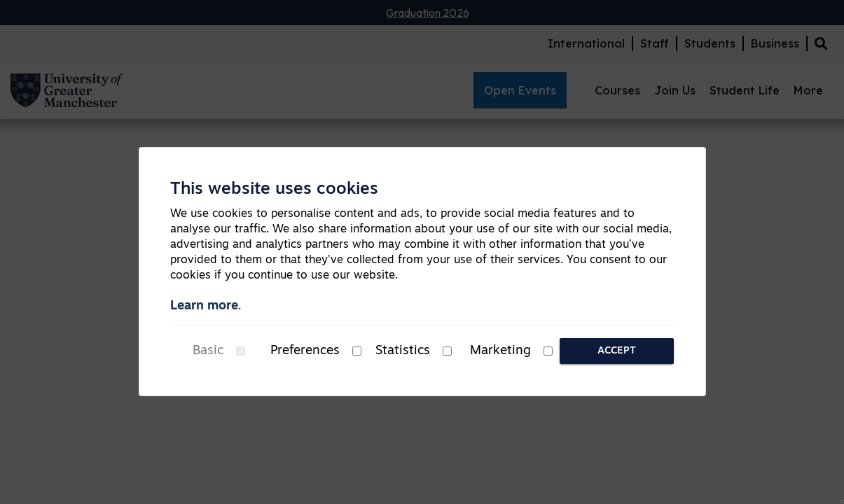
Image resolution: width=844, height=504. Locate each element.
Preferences (305, 351)
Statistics (403, 351)
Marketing (500, 351)
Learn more (204, 306)
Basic (208, 351)
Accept (617, 351)
